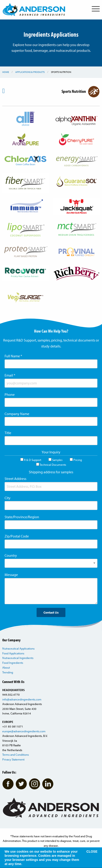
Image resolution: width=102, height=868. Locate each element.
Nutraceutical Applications (18, 648)
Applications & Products (30, 72)
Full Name (13, 356)
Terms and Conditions (16, 755)
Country (11, 555)
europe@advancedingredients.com (24, 731)
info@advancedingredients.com (22, 699)
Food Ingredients (13, 663)
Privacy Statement (13, 759)
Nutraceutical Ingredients (18, 658)
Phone (10, 394)
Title (8, 433)
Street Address (15, 479)
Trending (8, 672)
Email (10, 375)
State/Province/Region (22, 517)
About (6, 667)
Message (11, 575)
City (8, 498)
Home (6, 72)
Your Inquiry (51, 452)
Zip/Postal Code (17, 536)
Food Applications (13, 653)
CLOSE (92, 851)
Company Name (17, 414)
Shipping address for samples (51, 472)
